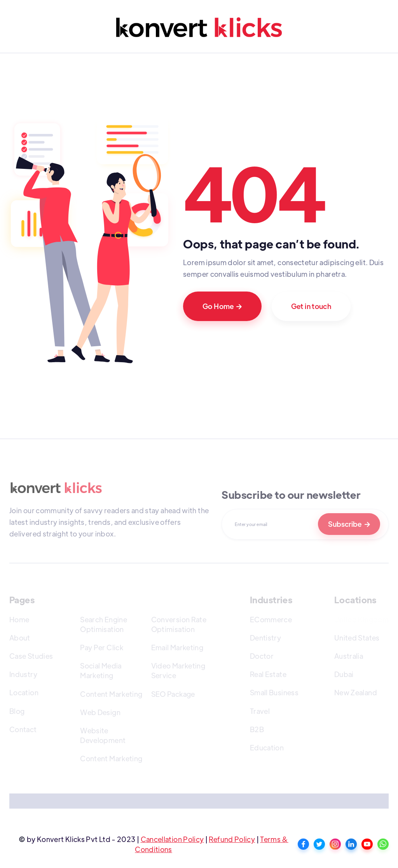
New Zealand (356, 692)
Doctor (262, 656)
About (20, 638)
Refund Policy (232, 839)
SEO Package (173, 694)
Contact (23, 729)
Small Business (274, 692)
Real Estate (268, 674)
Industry (23, 674)
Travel (260, 711)
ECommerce (271, 619)
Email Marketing (177, 647)
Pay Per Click (102, 647)
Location (24, 692)
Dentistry (265, 638)
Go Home (222, 306)
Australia (349, 656)
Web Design (100, 712)
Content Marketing (111, 694)
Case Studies (31, 656)
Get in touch (311, 306)
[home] (199, 27)
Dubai (344, 674)
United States (357, 638)
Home (19, 619)
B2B (257, 729)
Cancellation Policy (172, 839)
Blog (17, 711)
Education (267, 747)
